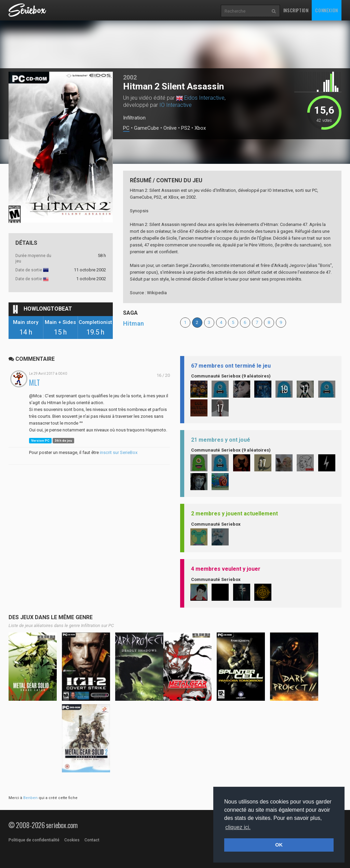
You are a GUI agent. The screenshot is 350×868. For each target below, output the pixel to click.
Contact (92, 840)
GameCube (146, 128)
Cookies (72, 840)
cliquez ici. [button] (238, 827)
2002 (130, 77)
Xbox (200, 128)
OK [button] (279, 845)
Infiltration (134, 118)
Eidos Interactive (204, 98)
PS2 (186, 128)
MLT (35, 382)
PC (126, 128)
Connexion (326, 10)
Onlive (170, 128)
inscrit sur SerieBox (119, 452)
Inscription (296, 10)
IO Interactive (176, 105)
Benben (30, 798)
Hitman (133, 323)
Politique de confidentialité (34, 840)
